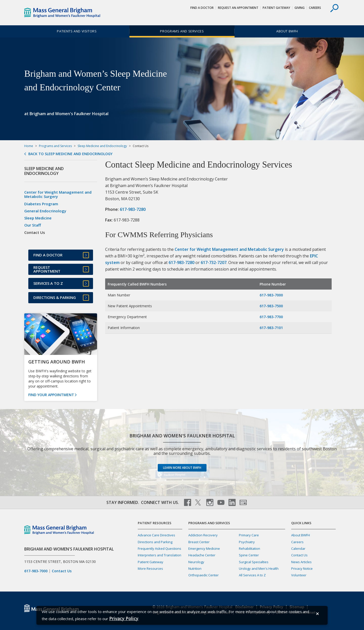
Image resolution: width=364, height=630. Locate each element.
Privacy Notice (302, 568)
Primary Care (249, 535)
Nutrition (195, 568)
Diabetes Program (41, 204)
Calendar (298, 548)
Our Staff (33, 225)
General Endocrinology (45, 211)
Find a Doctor (202, 8)
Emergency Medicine (204, 548)
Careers (315, 8)
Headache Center (202, 555)
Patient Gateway (276, 8)
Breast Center (199, 542)
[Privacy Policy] (124, 618)
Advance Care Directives (156, 535)
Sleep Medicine (38, 218)
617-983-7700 (271, 317)
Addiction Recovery (203, 535)
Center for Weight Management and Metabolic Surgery (229, 249)
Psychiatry (247, 542)
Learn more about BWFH (182, 468)
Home (29, 146)
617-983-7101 (271, 328)
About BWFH (287, 31)
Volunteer (299, 575)
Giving (300, 8)
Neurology (196, 562)
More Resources (150, 568)
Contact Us (62, 571)
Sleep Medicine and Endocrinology (102, 146)
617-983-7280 (133, 209)
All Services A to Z (252, 575)
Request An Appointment (238, 8)
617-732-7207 (214, 262)
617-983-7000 (271, 295)
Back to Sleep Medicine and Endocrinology (70, 154)
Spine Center (249, 555)
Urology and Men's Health (259, 568)
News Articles (301, 562)
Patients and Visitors (77, 31)
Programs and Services (182, 31)
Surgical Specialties (254, 562)
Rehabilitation (249, 548)
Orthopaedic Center (203, 575)
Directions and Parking (155, 542)
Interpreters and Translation (160, 555)
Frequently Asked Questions (160, 548)
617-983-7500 (271, 306)
